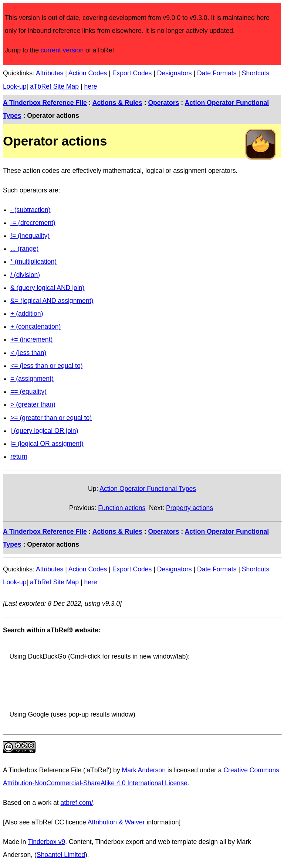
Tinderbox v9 (46, 842)
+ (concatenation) (35, 327)
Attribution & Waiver (116, 822)
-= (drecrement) (33, 223)
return (19, 457)
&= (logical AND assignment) (52, 301)
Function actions (122, 508)
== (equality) (28, 392)
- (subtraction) (31, 210)
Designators (175, 73)
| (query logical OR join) (44, 431)
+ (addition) (27, 314)
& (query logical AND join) (47, 288)
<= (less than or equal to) (47, 366)
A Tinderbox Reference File (45, 103)
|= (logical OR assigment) (47, 444)
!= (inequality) (30, 236)
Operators (163, 103)
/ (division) (25, 275)
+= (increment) (31, 339)
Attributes (50, 73)
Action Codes (88, 73)
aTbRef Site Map (54, 86)
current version (62, 50)
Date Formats (217, 73)
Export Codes (132, 73)
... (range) (24, 249)
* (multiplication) (33, 262)
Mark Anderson (144, 770)
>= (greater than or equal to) (51, 418)
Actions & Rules (117, 103)
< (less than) (28, 353)
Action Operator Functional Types (148, 489)
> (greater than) (33, 404)
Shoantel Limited (61, 855)
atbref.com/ (77, 803)
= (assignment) (32, 379)
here (90, 86)
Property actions (190, 508)
